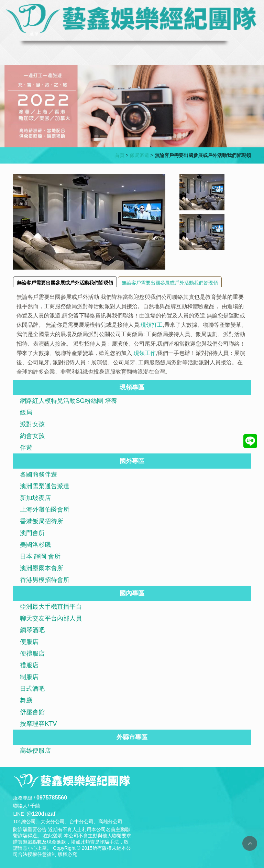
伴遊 (26, 448)
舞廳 (26, 700)
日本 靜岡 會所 (40, 556)
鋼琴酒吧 (32, 630)
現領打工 (152, 325)
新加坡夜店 (35, 498)
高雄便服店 (35, 751)
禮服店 (29, 665)
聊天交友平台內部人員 (51, 618)
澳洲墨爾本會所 (42, 568)
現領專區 (132, 387)
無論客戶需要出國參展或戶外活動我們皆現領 (65, 283)
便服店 (29, 642)
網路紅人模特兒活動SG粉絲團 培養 (69, 401)
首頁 (120, 155)
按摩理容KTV (38, 724)
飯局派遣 (140, 155)
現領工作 (145, 353)
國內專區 (132, 593)
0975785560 (52, 798)
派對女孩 (32, 424)
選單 (34, 34)
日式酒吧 (32, 689)
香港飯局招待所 (42, 521)
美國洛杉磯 (35, 545)
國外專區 (132, 461)
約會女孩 (32, 436)
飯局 (26, 412)
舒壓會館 (32, 712)
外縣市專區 (132, 737)
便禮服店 (32, 653)
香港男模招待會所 (45, 580)
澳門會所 (32, 533)
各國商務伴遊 (38, 474)
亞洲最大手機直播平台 (51, 607)
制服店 (29, 677)
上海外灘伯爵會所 (45, 510)
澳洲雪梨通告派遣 (45, 486)
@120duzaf (41, 814)
